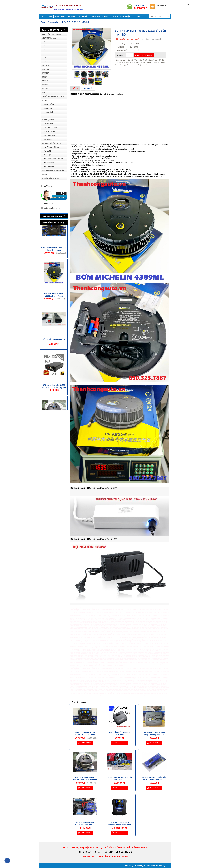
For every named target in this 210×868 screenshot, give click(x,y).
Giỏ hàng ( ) (162, 5)
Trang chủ (45, 22)
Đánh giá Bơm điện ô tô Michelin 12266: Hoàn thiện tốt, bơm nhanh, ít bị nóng (120, 825)
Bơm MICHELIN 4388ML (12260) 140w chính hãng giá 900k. (85, 779)
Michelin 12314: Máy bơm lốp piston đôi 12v (120, 778)
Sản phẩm (56, 22)
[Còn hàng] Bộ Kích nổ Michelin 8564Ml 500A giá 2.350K (85, 824)
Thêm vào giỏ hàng (144, 55)
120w (107, 488)
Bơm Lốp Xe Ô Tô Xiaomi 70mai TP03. (120, 733)
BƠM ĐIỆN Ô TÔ (69, 22)
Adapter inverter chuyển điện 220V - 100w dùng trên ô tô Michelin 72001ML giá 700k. (154, 779)
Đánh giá (88, 89)
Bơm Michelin (84, 22)
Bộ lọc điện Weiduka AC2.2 (54, 350)
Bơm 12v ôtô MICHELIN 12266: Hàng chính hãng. (54, 259)
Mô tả (75, 89)
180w (107, 539)
